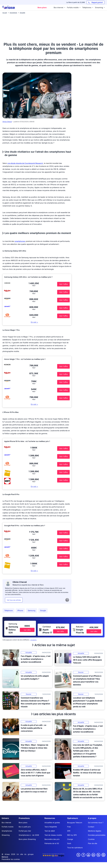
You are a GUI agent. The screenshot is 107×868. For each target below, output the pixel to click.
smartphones (20, 241)
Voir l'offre (63, 284)
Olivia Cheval (7, 122)
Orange (70, 839)
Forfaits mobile (8, 827)
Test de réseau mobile (53, 835)
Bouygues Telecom (75, 823)
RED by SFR (72, 835)
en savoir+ (34, 640)
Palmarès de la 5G (52, 843)
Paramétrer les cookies (11, 859)
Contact (91, 827)
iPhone (20, 610)
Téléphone (8, 610)
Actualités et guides (52, 823)
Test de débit (50, 831)
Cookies (91, 839)
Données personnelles (97, 835)
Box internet (6, 823)
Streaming (6, 835)
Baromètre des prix (52, 839)
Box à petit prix (25, 827)
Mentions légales (95, 831)
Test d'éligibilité (51, 827)
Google (43, 610)
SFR (69, 831)
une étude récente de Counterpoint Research (25, 163)
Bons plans (23, 823)
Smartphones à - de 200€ (29, 835)
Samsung (32, 610)
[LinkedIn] (67, 600)
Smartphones (7, 831)
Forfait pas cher (25, 831)
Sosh (69, 843)
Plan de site (93, 843)
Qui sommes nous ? (96, 823)
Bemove (5, 857)
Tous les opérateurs (75, 848)
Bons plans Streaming (27, 839)
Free (69, 827)
